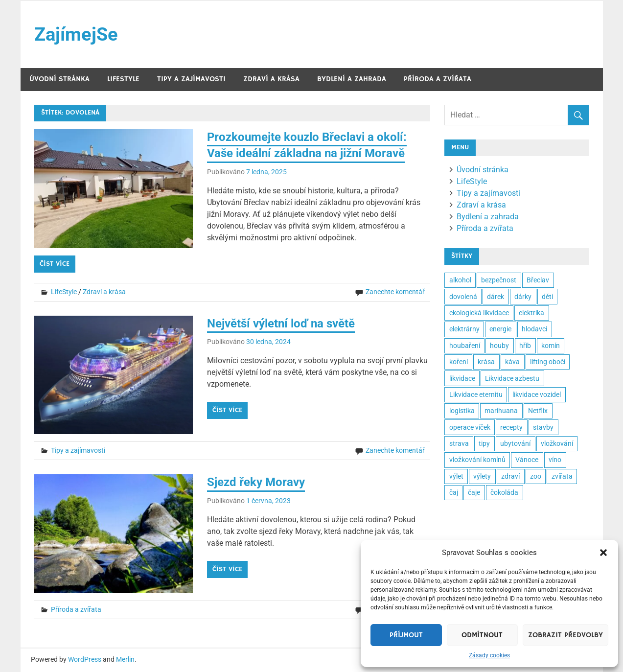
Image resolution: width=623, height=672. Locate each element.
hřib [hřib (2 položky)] (525, 346)
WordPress (85, 659)
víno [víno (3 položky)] (555, 460)
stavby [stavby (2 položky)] (543, 427)
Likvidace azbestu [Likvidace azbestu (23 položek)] (512, 378)
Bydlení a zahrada (352, 79)
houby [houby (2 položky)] (499, 346)
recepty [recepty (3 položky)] (511, 427)
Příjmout (406, 635)
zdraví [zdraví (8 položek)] (510, 476)
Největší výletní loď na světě (281, 324)
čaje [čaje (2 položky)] (474, 492)
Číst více (55, 264)
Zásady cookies (489, 655)
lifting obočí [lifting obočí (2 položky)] (548, 362)
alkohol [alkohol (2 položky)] (460, 280)
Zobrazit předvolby (565, 635)
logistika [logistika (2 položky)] (462, 411)
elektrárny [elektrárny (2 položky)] (464, 329)
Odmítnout (482, 635)
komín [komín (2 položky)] (551, 346)
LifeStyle (123, 79)
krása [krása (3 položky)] (486, 362)
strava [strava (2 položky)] (459, 443)
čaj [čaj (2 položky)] (454, 492)
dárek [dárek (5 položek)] (496, 297)
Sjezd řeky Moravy (256, 482)
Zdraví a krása (271, 79)
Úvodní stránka (59, 79)
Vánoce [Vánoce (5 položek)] (527, 460)
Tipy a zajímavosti (191, 79)
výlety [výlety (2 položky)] (482, 476)
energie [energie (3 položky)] (500, 329)
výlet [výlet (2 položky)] (456, 476)
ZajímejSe (76, 34)
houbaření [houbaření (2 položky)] (465, 346)
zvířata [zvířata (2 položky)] (562, 476)
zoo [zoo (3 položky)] (536, 476)
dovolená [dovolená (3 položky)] (463, 297)
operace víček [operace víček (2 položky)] (470, 427)
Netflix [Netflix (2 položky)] (538, 411)
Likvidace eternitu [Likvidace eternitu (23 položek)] (476, 394)
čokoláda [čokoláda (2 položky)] (504, 492)
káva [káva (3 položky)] (512, 362)
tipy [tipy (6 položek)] (484, 443)
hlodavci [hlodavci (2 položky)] (534, 329)
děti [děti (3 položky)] (547, 297)
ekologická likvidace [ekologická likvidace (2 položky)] (479, 313)
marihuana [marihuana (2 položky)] (501, 411)
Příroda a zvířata (438, 79)
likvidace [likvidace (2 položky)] (462, 378)
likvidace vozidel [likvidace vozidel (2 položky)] (537, 394)
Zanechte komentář (395, 292)
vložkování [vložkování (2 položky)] (557, 443)
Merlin (125, 659)
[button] (603, 553)
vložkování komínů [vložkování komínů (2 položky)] (477, 460)
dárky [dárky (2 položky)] (523, 297)
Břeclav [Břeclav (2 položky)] (538, 280)
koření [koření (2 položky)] (459, 362)
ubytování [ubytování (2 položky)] (515, 443)
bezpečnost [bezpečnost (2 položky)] (499, 280)
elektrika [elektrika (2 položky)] (531, 313)
